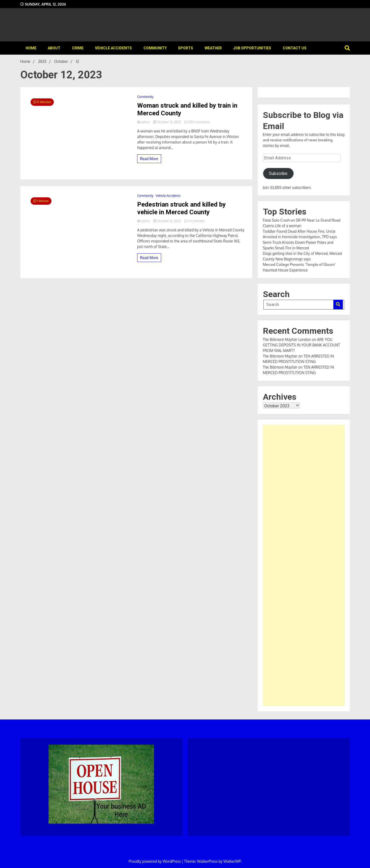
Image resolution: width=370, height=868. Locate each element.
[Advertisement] (304, 565)
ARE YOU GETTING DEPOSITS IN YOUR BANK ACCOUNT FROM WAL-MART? (302, 345)
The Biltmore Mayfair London (287, 339)
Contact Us (295, 48)
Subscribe (278, 173)
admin (144, 122)
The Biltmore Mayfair (280, 356)
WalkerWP (232, 861)
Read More (149, 159)
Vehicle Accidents (113, 48)
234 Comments (199, 122)
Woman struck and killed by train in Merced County (187, 109)
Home (31, 48)
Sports (186, 48)
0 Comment (197, 221)
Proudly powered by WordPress (155, 861)
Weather (213, 48)
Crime (78, 48)
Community (155, 48)
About (54, 48)
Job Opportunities (252, 48)
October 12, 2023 (168, 122)
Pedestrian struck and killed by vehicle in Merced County (181, 208)
